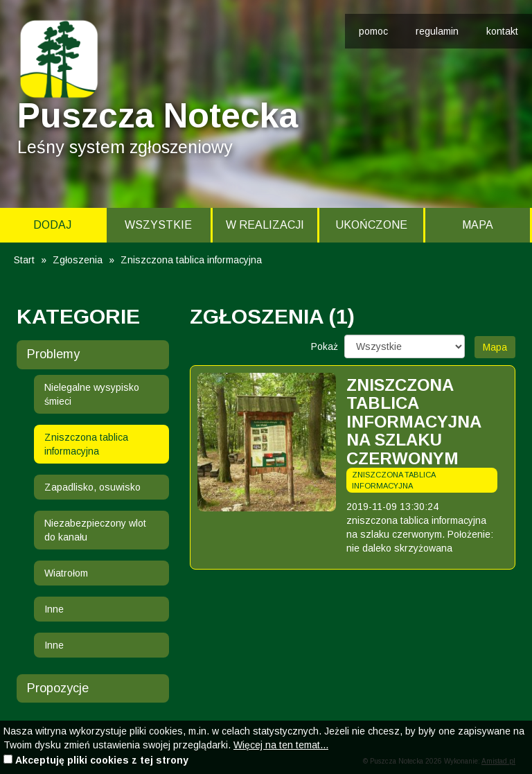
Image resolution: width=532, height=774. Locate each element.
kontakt (502, 31)
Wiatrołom (66, 573)
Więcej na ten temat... (281, 745)
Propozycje (58, 688)
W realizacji (265, 225)
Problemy (53, 354)
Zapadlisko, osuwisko (92, 487)
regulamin (437, 31)
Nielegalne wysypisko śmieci (92, 394)
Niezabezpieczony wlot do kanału (95, 530)
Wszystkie (158, 225)
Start (24, 260)
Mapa (478, 225)
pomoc (373, 31)
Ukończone (371, 225)
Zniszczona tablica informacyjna (86, 444)
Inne (54, 609)
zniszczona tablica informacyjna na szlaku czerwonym (414, 422)
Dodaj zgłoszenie (52, 231)
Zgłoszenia (78, 260)
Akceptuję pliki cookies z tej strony (102, 760)
